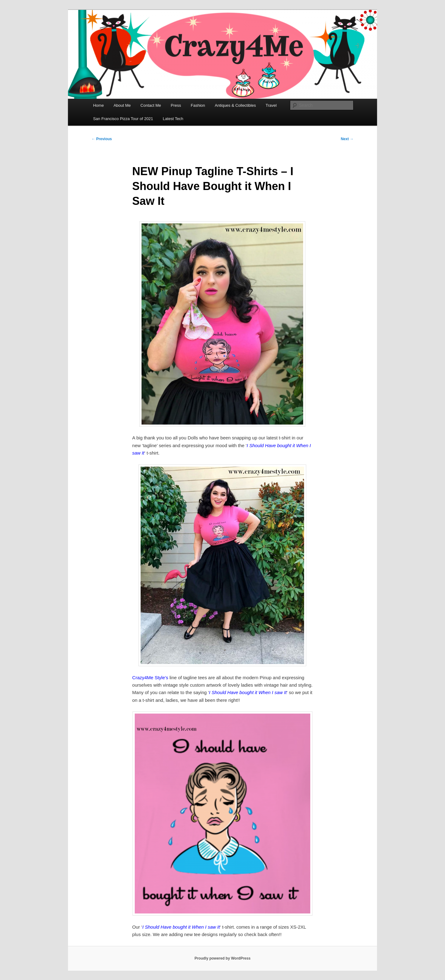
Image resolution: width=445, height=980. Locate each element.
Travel (271, 105)
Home (98, 105)
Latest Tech (173, 119)
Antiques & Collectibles (235, 105)
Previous (102, 139)
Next (347, 139)
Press (176, 105)
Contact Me (151, 105)
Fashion (198, 105)
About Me (122, 105)
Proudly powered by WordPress (222, 958)
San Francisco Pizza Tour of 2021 (123, 119)
